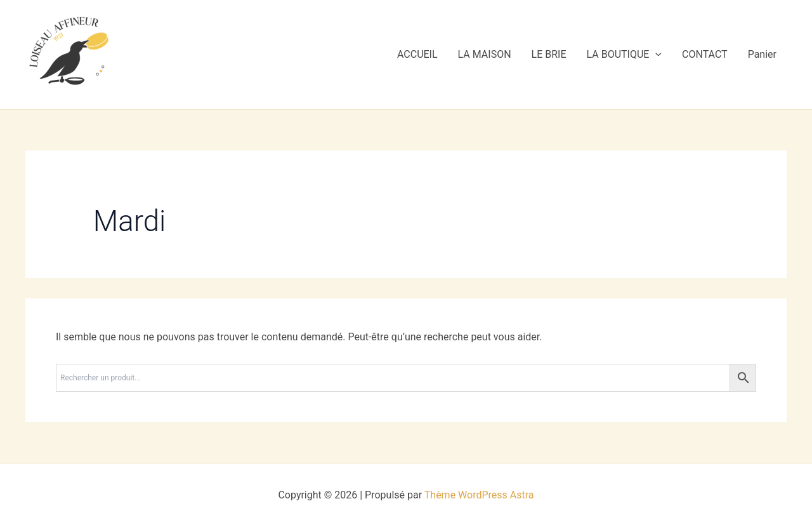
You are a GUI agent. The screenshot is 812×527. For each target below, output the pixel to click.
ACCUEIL (417, 54)
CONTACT (705, 54)
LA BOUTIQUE (625, 55)
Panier (762, 54)
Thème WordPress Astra (479, 495)
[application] (655, 55)
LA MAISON (485, 54)
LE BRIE (549, 54)
